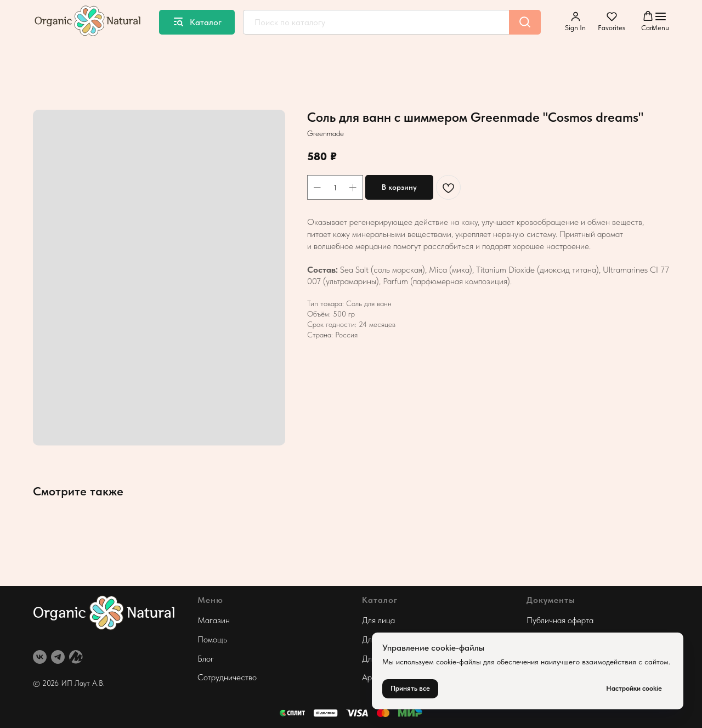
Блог (206, 659)
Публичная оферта (560, 620)
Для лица (378, 620)
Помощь (212, 639)
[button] (575, 21)
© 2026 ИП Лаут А (65, 683)
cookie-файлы (458, 662)
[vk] (40, 657)
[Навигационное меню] (660, 22)
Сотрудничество (227, 677)
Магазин (214, 620)
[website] (76, 657)
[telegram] (58, 657)
